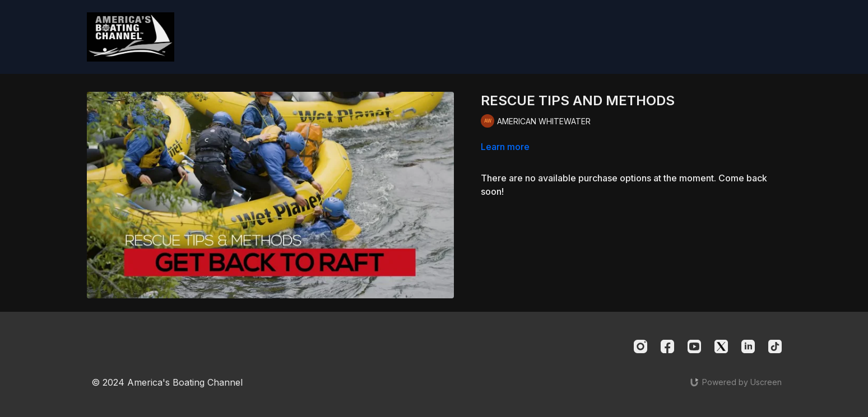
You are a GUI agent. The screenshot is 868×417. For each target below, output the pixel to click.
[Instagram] (640, 346)
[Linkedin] (748, 346)
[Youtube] (694, 346)
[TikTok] (775, 346)
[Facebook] (667, 346)
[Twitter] (721, 346)
